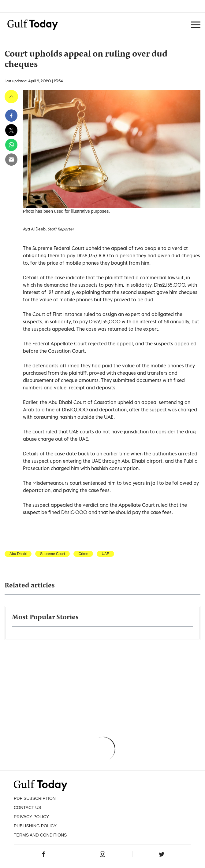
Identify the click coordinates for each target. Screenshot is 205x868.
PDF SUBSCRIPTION (35, 798)
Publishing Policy (35, 826)
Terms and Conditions (40, 835)
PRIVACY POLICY (31, 817)
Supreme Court (52, 554)
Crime (83, 554)
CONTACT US (28, 807)
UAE (105, 554)
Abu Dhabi (18, 554)
